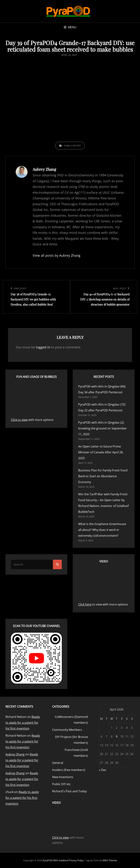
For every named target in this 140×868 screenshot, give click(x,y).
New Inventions (63, 777)
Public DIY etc (72, 146)
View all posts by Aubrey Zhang (57, 255)
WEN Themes (110, 860)
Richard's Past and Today (69, 791)
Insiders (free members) (69, 770)
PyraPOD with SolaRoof (56, 860)
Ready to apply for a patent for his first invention (23, 723)
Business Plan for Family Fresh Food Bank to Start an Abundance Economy (103, 476)
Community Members (67, 730)
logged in (43, 347)
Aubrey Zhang (15, 754)
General (58, 763)
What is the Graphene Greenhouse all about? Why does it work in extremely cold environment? (102, 530)
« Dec (103, 770)
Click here (85, 604)
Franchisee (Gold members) (76, 753)
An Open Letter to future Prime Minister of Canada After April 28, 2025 (101, 452)
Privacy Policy (76, 860)
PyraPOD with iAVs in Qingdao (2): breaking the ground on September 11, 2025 (103, 428)
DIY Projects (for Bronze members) (71, 740)
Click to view (19, 420)
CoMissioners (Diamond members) (71, 720)
